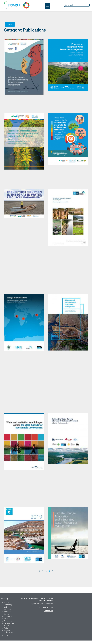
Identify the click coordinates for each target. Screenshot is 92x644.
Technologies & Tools (9, 628)
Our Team (8, 620)
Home (6, 639)
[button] (48, 6)
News (6, 622)
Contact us (8, 625)
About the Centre (8, 616)
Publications (9, 636)
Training (7, 632)
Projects (7, 634)
